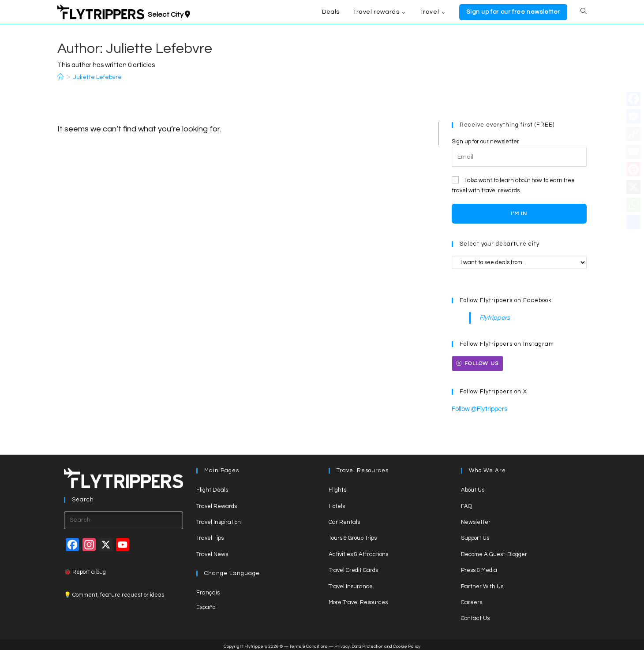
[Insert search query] (124, 518)
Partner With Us (482, 584)
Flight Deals (212, 488)
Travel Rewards (217, 504)
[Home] (60, 77)
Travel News (212, 552)
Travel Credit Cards (353, 568)
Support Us (475, 536)
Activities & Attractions (358, 552)
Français (208, 590)
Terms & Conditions (309, 644)
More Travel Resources (358, 600)
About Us (473, 488)
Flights (337, 488)
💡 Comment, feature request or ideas (114, 592)
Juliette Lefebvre (97, 77)
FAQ (466, 504)
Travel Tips (210, 536)
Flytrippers (493, 317)
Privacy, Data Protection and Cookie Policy (377, 644)
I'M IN (519, 214)
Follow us (477, 362)
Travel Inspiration (219, 519)
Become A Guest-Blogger (494, 552)
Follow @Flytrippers (477, 407)
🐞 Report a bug (85, 569)
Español (206, 605)
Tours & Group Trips (353, 536)
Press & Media (479, 568)
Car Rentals (344, 519)
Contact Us (475, 616)
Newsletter (476, 519)
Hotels (337, 504)
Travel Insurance (351, 584)
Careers (472, 600)
